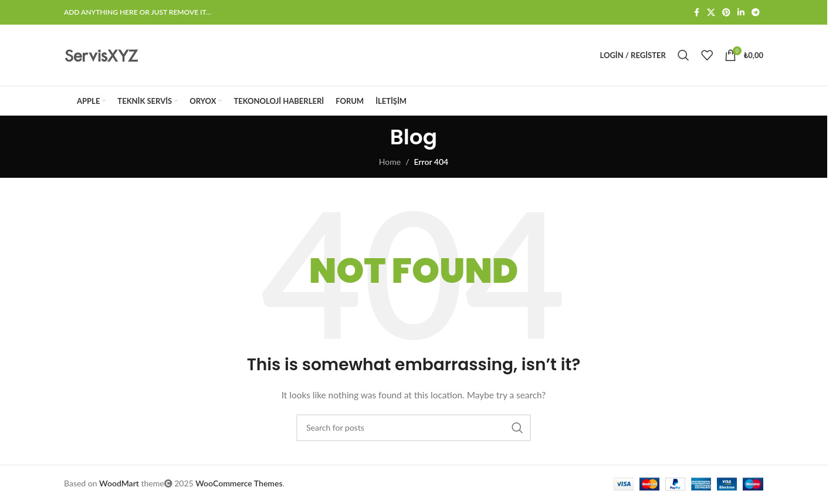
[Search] (683, 55)
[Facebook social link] (696, 13)
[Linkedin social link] (741, 13)
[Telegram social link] (756, 13)
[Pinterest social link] (726, 13)
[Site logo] (101, 54)
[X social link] (711, 13)
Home (390, 162)
